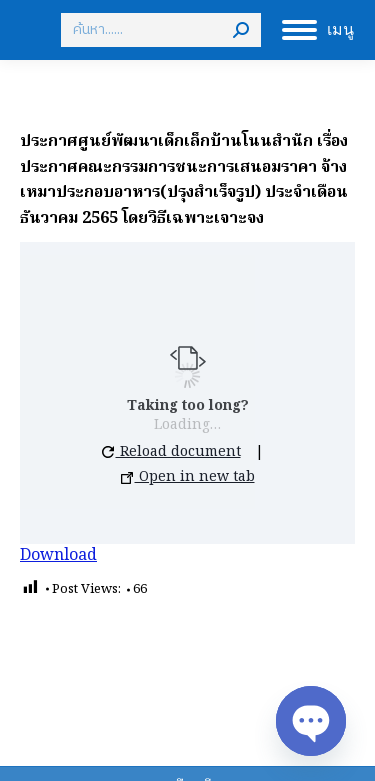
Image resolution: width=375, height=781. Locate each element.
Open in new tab (188, 477)
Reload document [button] (171, 452)
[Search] (161, 30)
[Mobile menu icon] (318, 30)
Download (58, 556)
